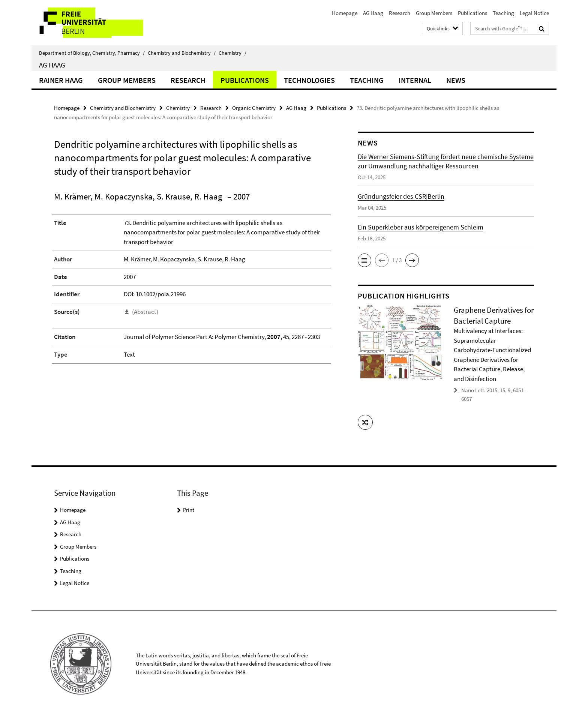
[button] (364, 260)
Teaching (503, 13)
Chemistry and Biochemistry (182, 53)
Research (400, 13)
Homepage (345, 13)
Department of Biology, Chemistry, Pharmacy (92, 53)
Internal (415, 80)
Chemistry (232, 53)
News (456, 80)
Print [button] (189, 510)
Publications (472, 13)
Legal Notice (534, 13)
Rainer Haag (61, 80)
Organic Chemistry (254, 108)
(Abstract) (145, 312)
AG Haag (373, 13)
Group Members (434, 13)
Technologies (309, 80)
